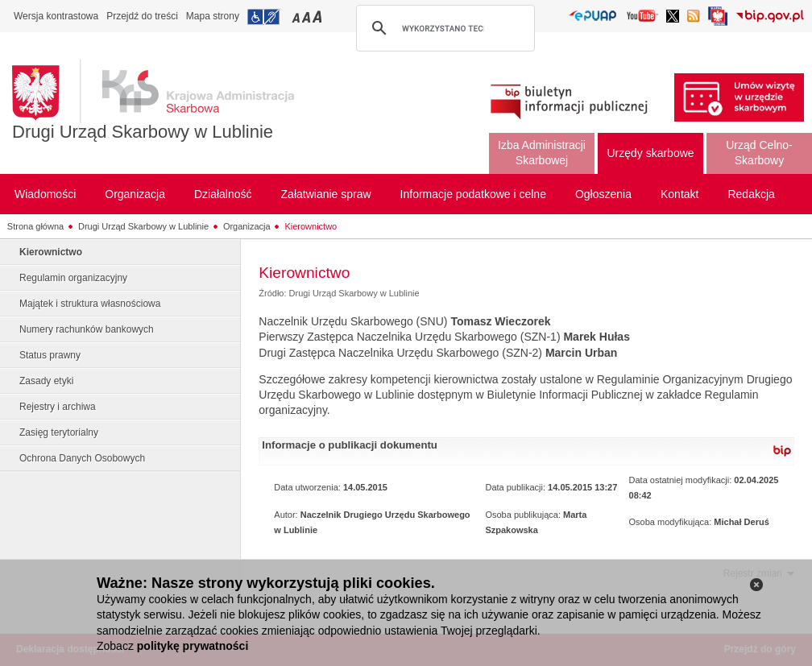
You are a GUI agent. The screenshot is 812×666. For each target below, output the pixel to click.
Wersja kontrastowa (56, 16)
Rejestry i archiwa (58, 407)
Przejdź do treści (142, 16)
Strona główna (35, 226)
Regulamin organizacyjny (73, 278)
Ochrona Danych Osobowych (82, 458)
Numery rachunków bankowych (87, 329)
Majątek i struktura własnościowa (90, 304)
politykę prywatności (193, 646)
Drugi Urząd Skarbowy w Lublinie (143, 132)
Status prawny (50, 355)
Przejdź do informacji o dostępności (263, 17)
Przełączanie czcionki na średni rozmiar (308, 17)
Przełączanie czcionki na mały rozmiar (297, 17)
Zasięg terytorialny (59, 432)
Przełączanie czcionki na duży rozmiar (319, 17)
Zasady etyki (46, 381)
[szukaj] (443, 28)
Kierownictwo (311, 226)
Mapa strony (213, 16)
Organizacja (247, 226)
